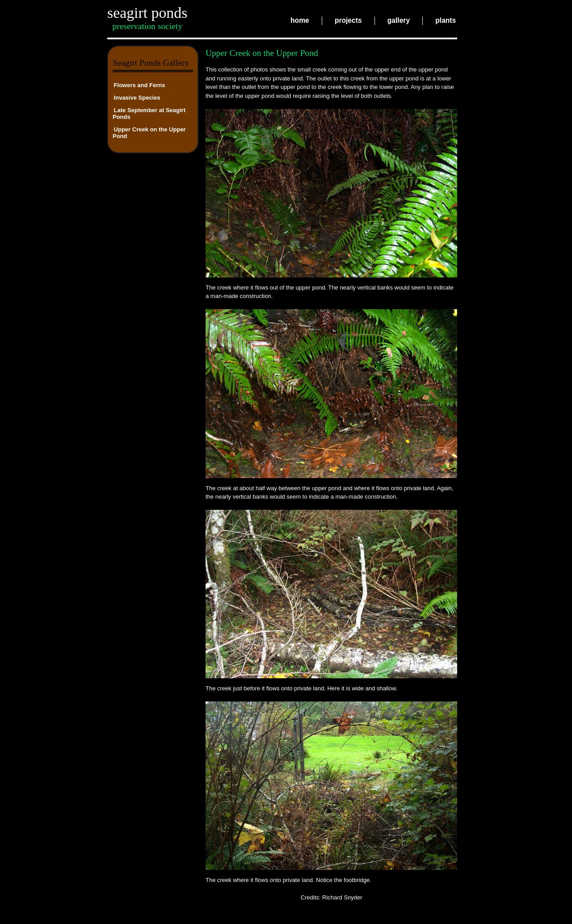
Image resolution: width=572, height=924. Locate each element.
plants (446, 21)
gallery (399, 21)
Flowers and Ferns (140, 85)
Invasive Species (137, 97)
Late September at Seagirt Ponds (149, 113)
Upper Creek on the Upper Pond (149, 132)
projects (348, 21)
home (300, 21)
